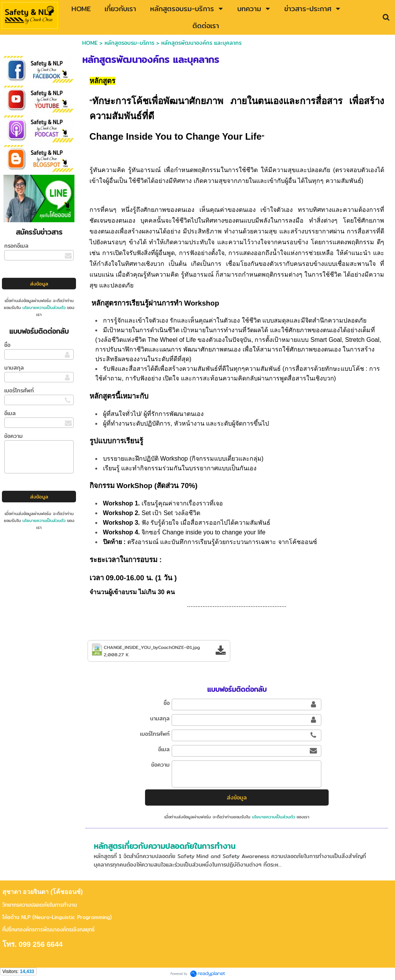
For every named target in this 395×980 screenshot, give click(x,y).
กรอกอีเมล (16, 246)
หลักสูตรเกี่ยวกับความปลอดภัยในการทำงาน (165, 846)
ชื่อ (7, 345)
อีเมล (10, 413)
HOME (90, 43)
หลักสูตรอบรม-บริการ (129, 43)
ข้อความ (14, 436)
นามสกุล (14, 368)
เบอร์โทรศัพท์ (19, 390)
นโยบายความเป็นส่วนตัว (44, 308)
